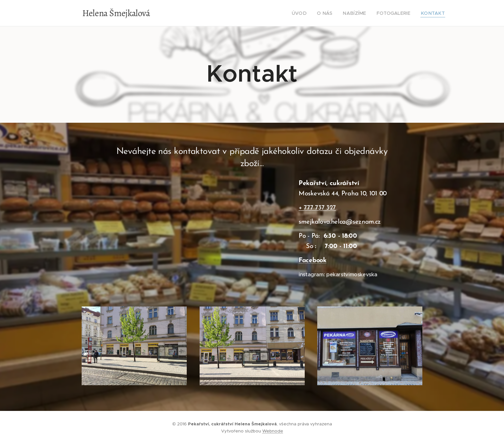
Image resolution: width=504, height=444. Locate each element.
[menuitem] (312, 13)
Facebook (313, 261)
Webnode (273, 431)
